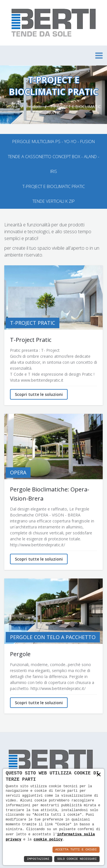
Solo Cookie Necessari (77, 859)
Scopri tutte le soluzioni (39, 394)
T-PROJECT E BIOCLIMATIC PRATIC (54, 186)
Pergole (20, 654)
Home (12, 107)
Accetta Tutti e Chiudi (76, 850)
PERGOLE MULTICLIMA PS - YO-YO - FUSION (53, 141)
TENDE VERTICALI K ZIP (54, 201)
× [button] (99, 775)
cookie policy (48, 839)
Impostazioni (38, 859)
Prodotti (34, 107)
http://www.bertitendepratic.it (37, 545)
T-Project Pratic (31, 340)
